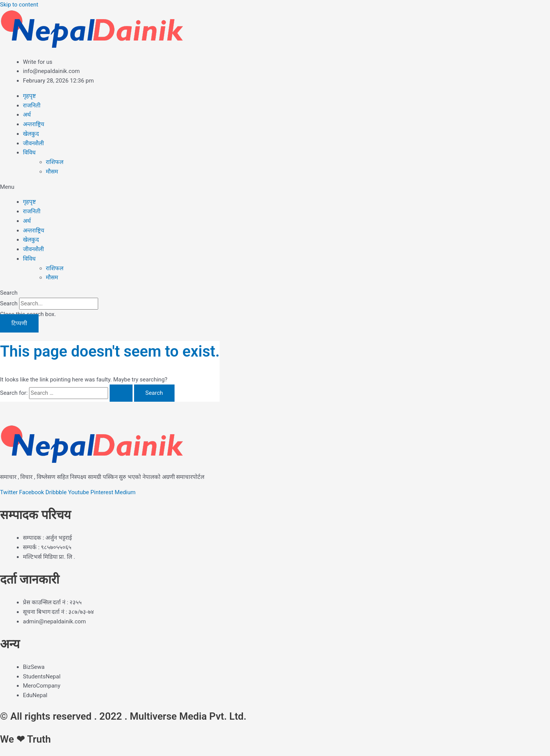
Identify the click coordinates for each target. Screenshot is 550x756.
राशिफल (55, 162)
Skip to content (19, 5)
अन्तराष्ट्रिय (34, 124)
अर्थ (27, 115)
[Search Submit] (121, 393)
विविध (29, 152)
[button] (275, 187)
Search (9, 303)
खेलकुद (31, 134)
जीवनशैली (33, 143)
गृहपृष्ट (29, 96)
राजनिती (32, 105)
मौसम (52, 172)
